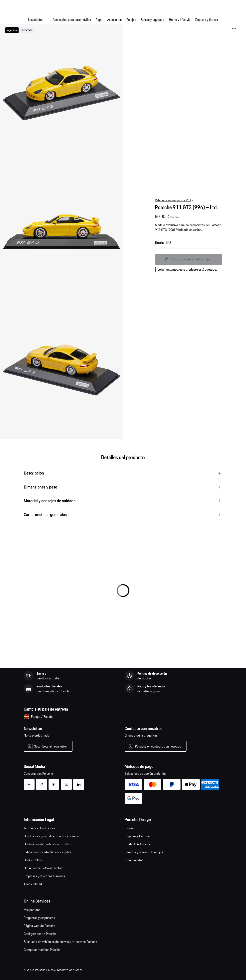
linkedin (79, 782)
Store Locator (134, 860)
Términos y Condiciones (39, 828)
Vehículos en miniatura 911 (173, 200)
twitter (66, 782)
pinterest (54, 782)
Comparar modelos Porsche (42, 950)
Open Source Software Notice (44, 868)
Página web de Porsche (39, 926)
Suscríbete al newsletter (51, 746)
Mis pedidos (32, 910)
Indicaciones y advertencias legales (47, 852)
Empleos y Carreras (137, 836)
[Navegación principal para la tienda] (123, 20)
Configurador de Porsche (40, 934)
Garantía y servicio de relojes (144, 852)
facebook (29, 782)
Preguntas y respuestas (39, 918)
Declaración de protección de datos (48, 844)
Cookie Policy (33, 860)
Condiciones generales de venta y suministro (54, 836)
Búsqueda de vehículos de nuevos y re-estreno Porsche (60, 942)
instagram (41, 782)
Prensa (129, 828)
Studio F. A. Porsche (138, 844)
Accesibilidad (33, 884)
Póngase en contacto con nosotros (158, 746)
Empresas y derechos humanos (44, 876)
